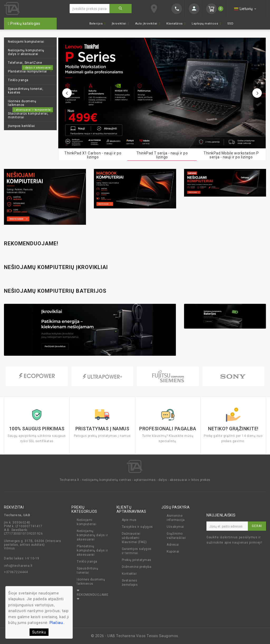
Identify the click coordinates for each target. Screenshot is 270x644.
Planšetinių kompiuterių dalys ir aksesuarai (92, 551)
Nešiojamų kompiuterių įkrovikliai (56, 267)
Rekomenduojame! (31, 243)
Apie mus (129, 521)
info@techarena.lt (18, 567)
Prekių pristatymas (137, 561)
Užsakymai (175, 528)
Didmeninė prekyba (137, 568)
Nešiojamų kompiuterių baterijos (55, 291)
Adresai (173, 545)
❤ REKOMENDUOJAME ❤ (93, 596)
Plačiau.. (57, 623)
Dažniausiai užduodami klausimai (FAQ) (134, 539)
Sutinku (39, 632)
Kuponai (173, 552)
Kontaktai (129, 574)
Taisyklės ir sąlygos (137, 528)
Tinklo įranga (87, 562)
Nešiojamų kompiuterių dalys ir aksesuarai (92, 536)
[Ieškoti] (90, 9)
